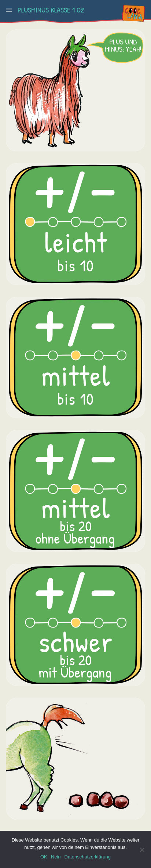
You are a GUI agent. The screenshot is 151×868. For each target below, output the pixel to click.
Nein (56, 857)
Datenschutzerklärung (88, 857)
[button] (9, 10)
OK (44, 857)
